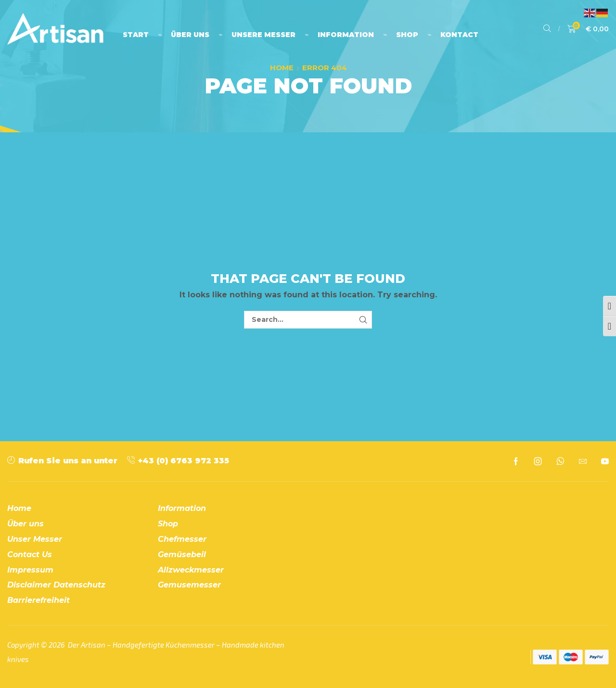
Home (282, 68)
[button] (547, 29)
